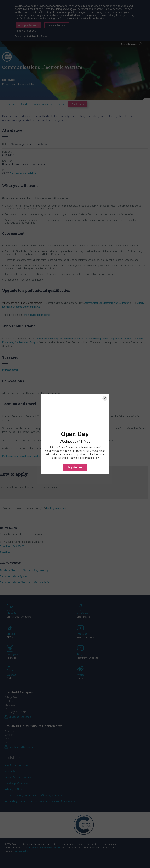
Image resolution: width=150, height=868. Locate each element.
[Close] (105, 398)
